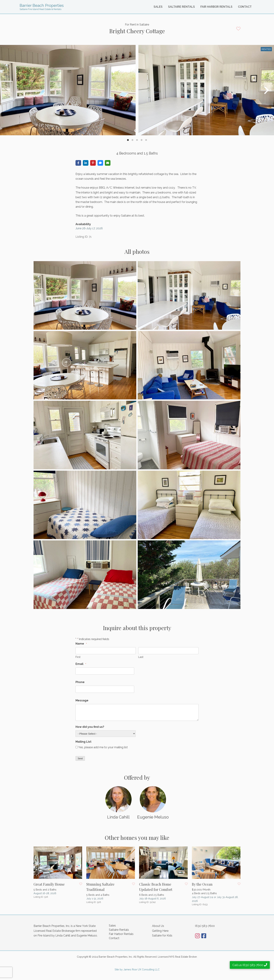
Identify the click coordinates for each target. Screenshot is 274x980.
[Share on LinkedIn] (86, 163)
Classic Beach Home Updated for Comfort (156, 887)
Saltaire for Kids (162, 936)
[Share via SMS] (100, 163)
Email (81, 664)
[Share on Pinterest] (93, 163)
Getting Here (160, 931)
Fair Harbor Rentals (216, 7)
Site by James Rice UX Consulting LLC (137, 969)
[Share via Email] (108, 163)
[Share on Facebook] (78, 163)
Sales (158, 7)
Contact (245, 7)
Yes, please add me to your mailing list (103, 747)
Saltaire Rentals (181, 7)
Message (82, 700)
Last (141, 657)
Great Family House (49, 884)
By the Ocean (202, 884)
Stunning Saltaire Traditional (100, 887)
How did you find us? (90, 727)
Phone (80, 682)
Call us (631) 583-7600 (250, 965)
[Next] (266, 90)
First (78, 657)
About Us (158, 926)
